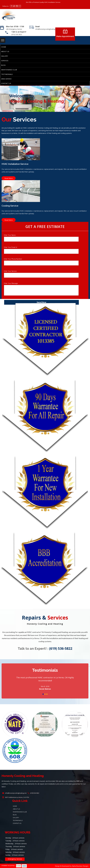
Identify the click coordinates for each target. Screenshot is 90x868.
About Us (5, 51)
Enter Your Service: (10, 271)
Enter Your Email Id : (11, 247)
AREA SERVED (6, 79)
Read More (9, 178)
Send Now (41, 302)
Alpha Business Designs (80, 866)
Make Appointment (65, 33)
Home (4, 47)
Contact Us (6, 83)
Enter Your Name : (10, 235)
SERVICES (5, 61)
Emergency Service (15, 859)
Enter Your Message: (11, 283)
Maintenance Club (9, 70)
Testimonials (7, 74)
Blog (3, 65)
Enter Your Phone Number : (13, 259)
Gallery (5, 56)
